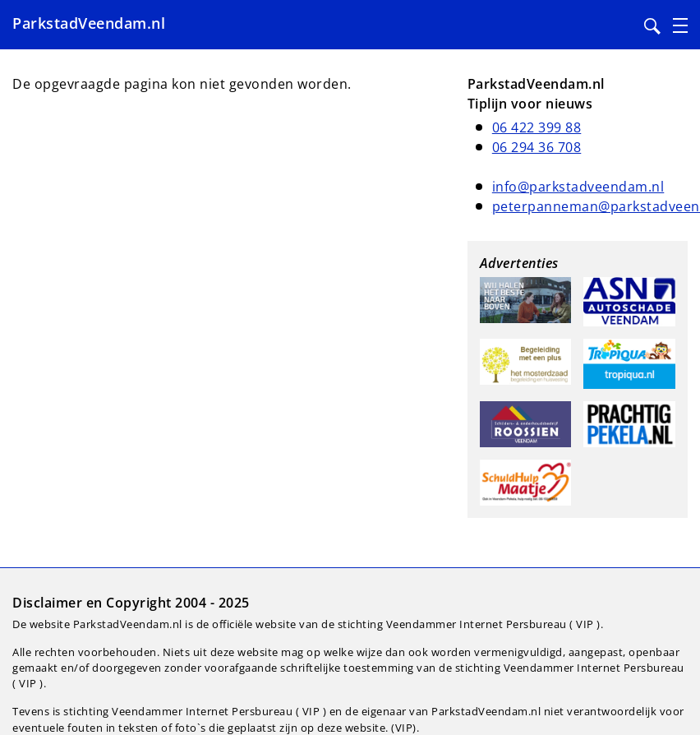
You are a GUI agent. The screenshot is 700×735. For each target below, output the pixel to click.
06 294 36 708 (537, 147)
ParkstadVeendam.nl (89, 23)
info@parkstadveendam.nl (578, 187)
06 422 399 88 (537, 127)
